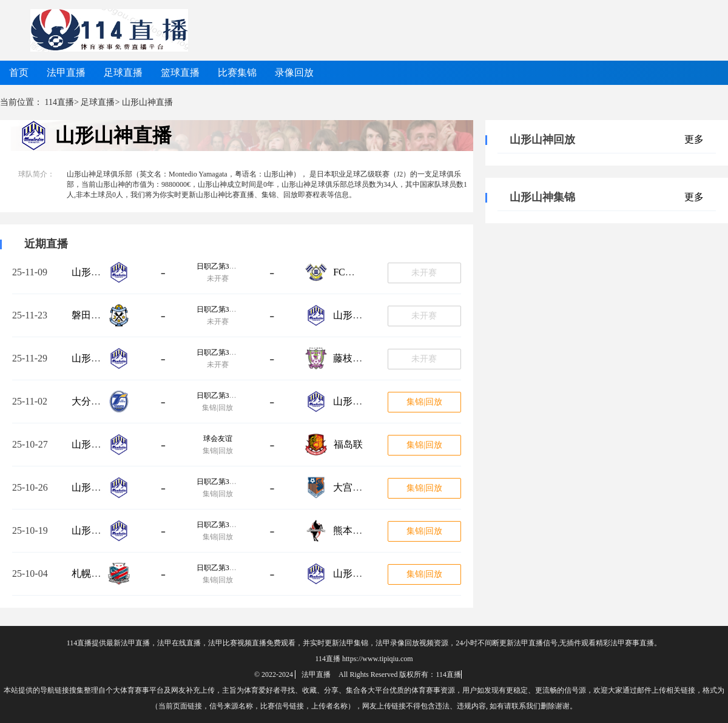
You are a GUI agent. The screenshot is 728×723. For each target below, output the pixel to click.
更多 (694, 139)
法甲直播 (66, 72)
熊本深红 (352, 530)
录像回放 (294, 72)
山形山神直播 (113, 135)
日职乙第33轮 (218, 525)
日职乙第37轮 (218, 309)
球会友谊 (218, 439)
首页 (19, 72)
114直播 (59, 102)
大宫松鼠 (352, 487)
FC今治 (349, 272)
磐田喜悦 (91, 315)
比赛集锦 (237, 72)
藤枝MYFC (356, 358)
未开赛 (424, 273)
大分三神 (91, 401)
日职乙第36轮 (218, 266)
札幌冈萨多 (96, 573)
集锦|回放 (424, 402)
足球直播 (123, 72)
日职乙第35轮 (218, 395)
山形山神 (91, 272)
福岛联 (348, 444)
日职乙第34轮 (218, 482)
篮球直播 (180, 72)
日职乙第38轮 (218, 352)
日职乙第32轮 (218, 568)
